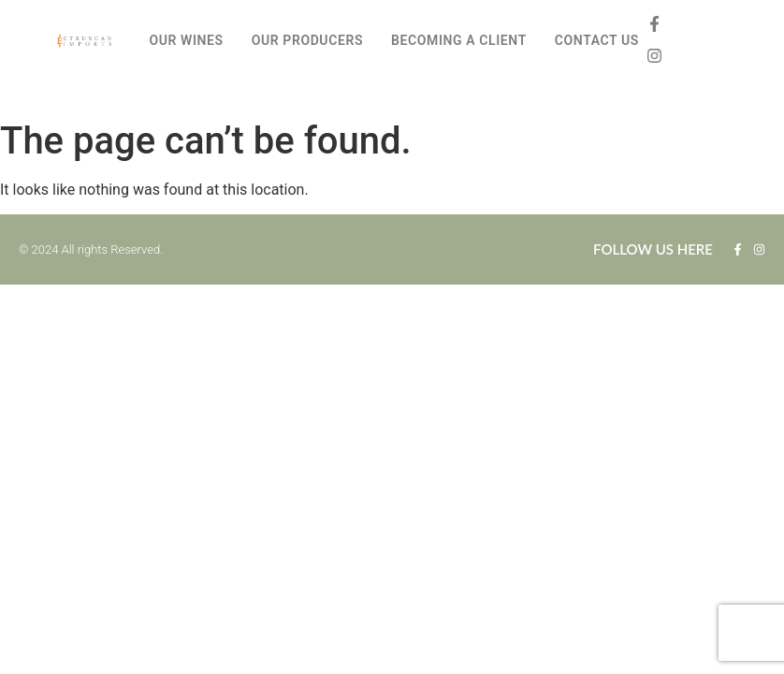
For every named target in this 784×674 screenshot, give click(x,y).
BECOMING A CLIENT (459, 40)
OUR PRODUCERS (307, 40)
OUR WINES (186, 40)
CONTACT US (597, 40)
